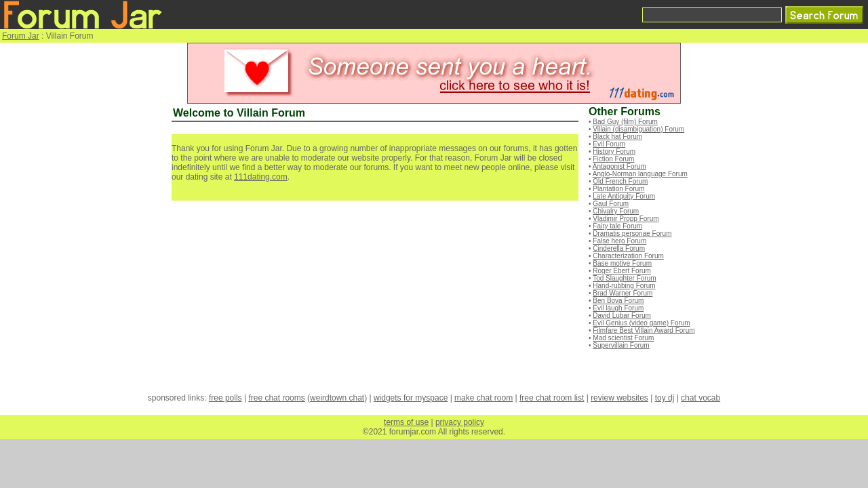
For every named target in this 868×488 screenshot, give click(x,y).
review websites (619, 398)
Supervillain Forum (621, 345)
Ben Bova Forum (618, 301)
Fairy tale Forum (617, 226)
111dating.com (261, 177)
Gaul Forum (611, 204)
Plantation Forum (618, 189)
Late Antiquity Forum (624, 196)
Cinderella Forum (619, 248)
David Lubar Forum (622, 316)
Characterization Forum (628, 256)
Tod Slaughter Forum (624, 278)
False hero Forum (619, 241)
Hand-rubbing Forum (624, 286)
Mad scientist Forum (623, 338)
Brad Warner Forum (623, 293)
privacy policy (460, 422)
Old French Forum (620, 181)
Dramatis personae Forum (632, 233)
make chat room (484, 398)
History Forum (614, 151)
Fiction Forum (613, 159)
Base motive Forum (622, 263)
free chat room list (552, 398)
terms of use (406, 422)
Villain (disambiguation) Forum (638, 129)
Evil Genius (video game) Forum (641, 323)
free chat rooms (276, 398)
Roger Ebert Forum (622, 271)
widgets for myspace (411, 398)
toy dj (665, 398)
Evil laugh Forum (618, 308)
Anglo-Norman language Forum (640, 174)
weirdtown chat (337, 398)
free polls (225, 398)
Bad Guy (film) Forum (625, 122)
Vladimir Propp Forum (626, 219)
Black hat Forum (617, 137)
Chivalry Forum (616, 211)
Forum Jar (21, 36)
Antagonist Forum (619, 166)
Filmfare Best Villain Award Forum (644, 330)
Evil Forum (609, 144)
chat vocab (701, 398)
